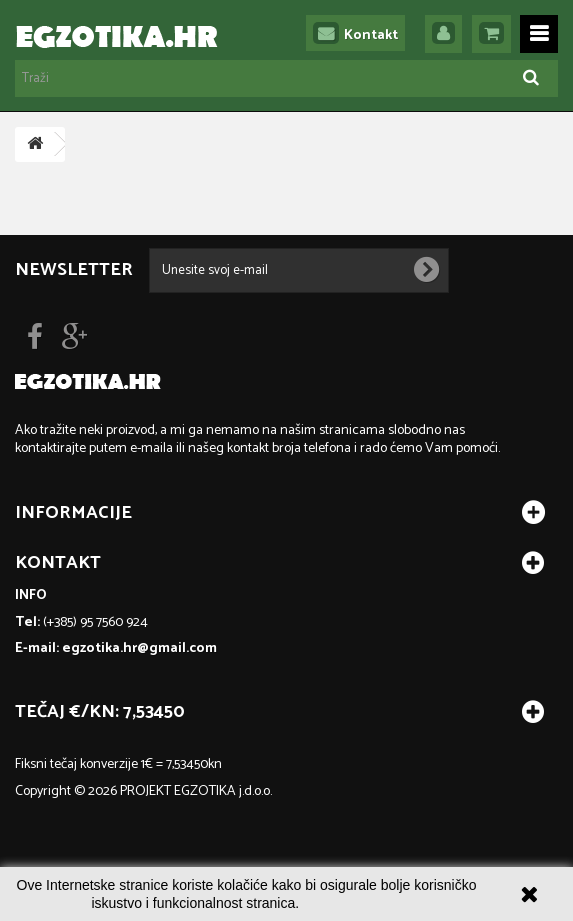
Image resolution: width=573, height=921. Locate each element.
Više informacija (352, 903)
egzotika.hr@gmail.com (139, 648)
